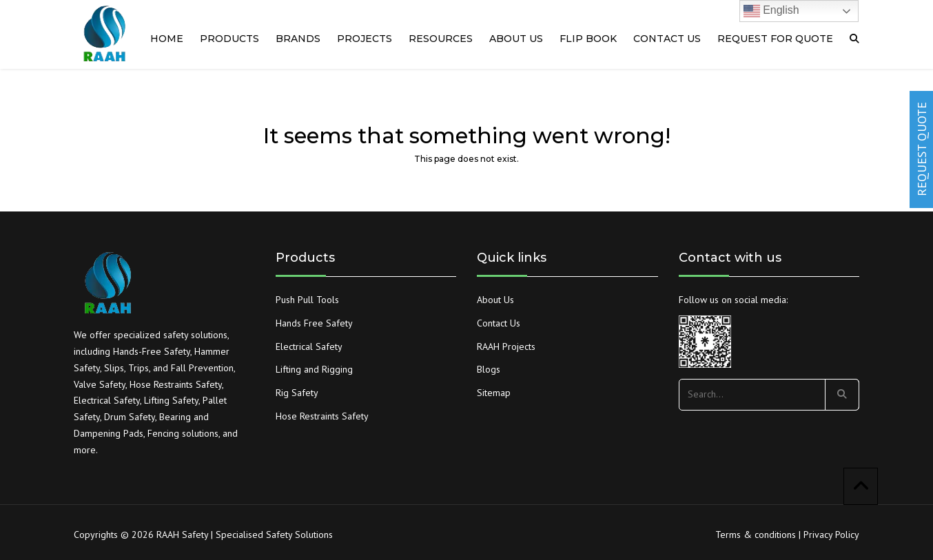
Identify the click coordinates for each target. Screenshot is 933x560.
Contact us (667, 39)
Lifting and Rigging (314, 369)
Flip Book (588, 39)
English (771, 11)
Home (167, 39)
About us (516, 39)
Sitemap (494, 393)
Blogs (489, 369)
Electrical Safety (309, 346)
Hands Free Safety (314, 323)
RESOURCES (441, 39)
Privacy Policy (831, 535)
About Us (495, 300)
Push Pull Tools (307, 300)
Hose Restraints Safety (322, 416)
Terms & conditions (756, 535)
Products (229, 39)
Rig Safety (297, 393)
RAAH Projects (506, 346)
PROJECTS (365, 39)
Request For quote (775, 39)
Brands (298, 39)
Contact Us (499, 323)
